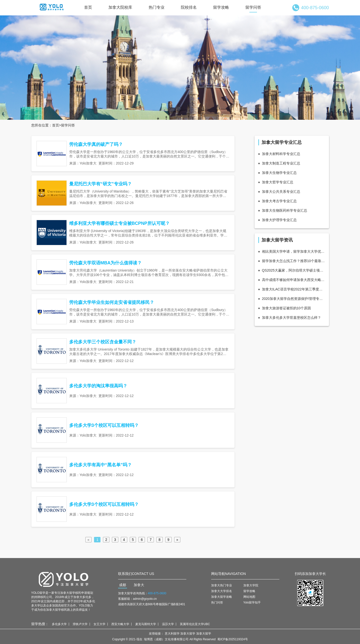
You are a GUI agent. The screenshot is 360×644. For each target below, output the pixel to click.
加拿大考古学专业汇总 (279, 201)
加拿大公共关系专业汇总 (281, 192)
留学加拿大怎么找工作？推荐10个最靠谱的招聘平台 (294, 261)
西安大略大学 (120, 624)
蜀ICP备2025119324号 (233, 639)
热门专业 (157, 7)
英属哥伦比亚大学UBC (195, 624)
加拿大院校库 (120, 7)
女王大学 (99, 624)
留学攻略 (221, 7)
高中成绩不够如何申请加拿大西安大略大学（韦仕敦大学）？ (294, 280)
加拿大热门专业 (222, 585)
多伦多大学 (59, 624)
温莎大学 (168, 624)
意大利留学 (172, 634)
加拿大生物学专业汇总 (279, 173)
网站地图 (249, 597)
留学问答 (253, 7)
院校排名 (189, 7)
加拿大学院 (251, 585)
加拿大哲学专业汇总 (278, 182)
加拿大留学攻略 (222, 597)
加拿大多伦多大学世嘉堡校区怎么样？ (292, 318)
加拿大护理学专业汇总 (279, 220)
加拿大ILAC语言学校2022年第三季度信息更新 (294, 289)
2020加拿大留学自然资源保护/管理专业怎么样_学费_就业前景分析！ (294, 299)
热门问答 (217, 603)
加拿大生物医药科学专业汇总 (285, 210)
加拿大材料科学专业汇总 (281, 154)
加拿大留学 (188, 634)
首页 (88, 7)
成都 (123, 585)
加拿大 (139, 585)
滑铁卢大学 (80, 624)
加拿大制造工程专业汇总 (281, 163)
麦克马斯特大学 (146, 624)
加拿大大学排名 (222, 591)
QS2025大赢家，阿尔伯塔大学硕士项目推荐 (294, 270)
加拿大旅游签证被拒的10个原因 (287, 308)
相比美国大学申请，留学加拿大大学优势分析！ (294, 251)
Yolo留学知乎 (252, 603)
